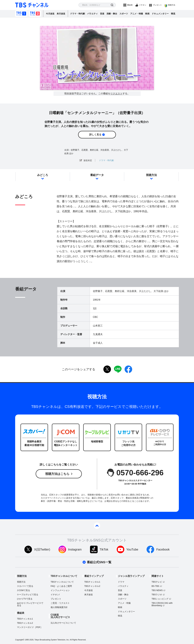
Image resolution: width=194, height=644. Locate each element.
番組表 (130, 5)
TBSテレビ (157, 582)
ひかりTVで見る (25, 599)
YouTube (132, 549)
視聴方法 (172, 5)
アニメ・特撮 (137, 14)
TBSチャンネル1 (21, 14)
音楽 (102, 14)
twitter (107, 369)
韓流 (173, 14)
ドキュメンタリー (160, 14)
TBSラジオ (157, 595)
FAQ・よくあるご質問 (61, 586)
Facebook (163, 549)
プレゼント (157, 5)
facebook (128, 369)
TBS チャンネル (32, 5)
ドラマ (121, 582)
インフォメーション (60, 590)
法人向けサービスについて (63, 623)
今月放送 (50, 14)
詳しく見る (95, 135)
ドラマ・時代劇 (77, 14)
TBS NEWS (157, 590)
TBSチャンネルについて (62, 582)
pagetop (97, 526)
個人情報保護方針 (59, 607)
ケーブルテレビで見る (28, 595)
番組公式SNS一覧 (99, 562)
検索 (112, 5)
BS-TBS (155, 586)
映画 (147, 14)
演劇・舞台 (112, 14)
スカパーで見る (25, 586)
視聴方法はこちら (57, 474)
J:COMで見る (23, 590)
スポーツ (124, 14)
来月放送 (61, 14)
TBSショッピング (160, 599)
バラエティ (92, 14)
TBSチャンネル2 (35, 14)
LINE (118, 369)
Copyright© (20, 640)
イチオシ (143, 5)
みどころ (43, 175)
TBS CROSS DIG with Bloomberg (162, 604)
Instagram (75, 549)
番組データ (97, 175)
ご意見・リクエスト (60, 603)
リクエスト (116, 94)
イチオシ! (55, 595)
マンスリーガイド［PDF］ (30, 627)
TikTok (104, 549)
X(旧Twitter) (42, 549)
